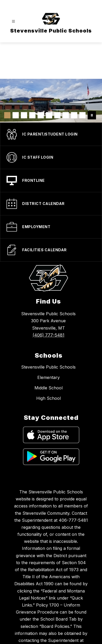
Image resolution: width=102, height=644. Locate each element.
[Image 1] (7, 115)
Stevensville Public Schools (48, 367)
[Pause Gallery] (92, 115)
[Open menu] (13, 21)
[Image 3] (24, 115)
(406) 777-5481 (49, 335)
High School (49, 398)
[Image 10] (82, 115)
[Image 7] (57, 115)
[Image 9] (74, 115)
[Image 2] (16, 115)
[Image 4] (32, 115)
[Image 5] (41, 115)
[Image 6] (49, 115)
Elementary (49, 377)
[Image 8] (66, 115)
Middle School (49, 388)
